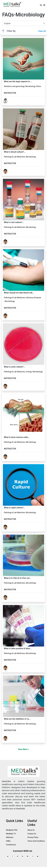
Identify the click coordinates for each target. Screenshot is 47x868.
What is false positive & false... (18, 648)
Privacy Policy (33, 837)
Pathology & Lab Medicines (14, 157)
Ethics (39, 86)
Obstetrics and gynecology (14, 86)
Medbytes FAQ (12, 830)
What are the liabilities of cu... (17, 719)
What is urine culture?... (15, 367)
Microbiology (30, 86)
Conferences (11, 845)
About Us (31, 830)
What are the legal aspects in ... (18, 81)
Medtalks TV (11, 834)
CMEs (8, 841)
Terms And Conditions (36, 841)
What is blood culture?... (15, 152)
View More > (23, 749)
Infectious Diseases (33, 298)
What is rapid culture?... (15, 508)
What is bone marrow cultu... (17, 437)
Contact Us (32, 834)
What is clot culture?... (14, 222)
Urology (29, 372)
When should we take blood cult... (19, 293)
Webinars (10, 837)
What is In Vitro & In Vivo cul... (17, 578)
